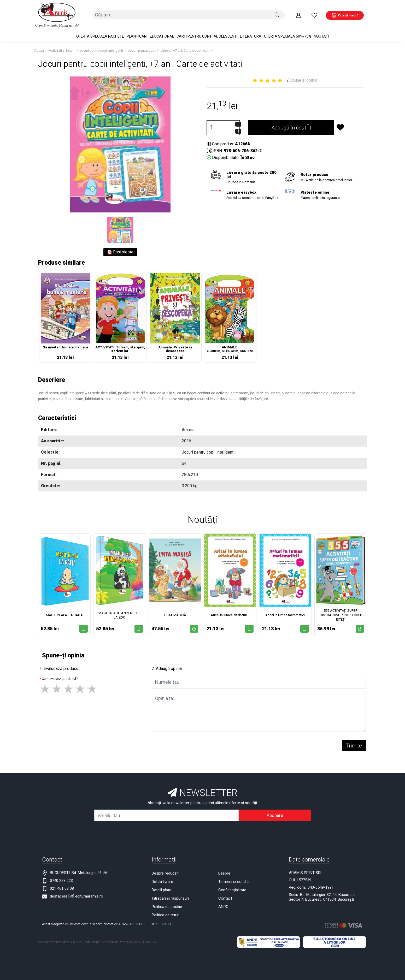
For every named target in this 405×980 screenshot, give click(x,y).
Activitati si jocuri (62, 46)
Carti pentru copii (194, 31)
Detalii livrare (162, 876)
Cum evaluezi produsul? (60, 673)
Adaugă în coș (291, 123)
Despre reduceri (165, 868)
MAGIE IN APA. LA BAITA (64, 610)
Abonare (275, 810)
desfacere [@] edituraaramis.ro (77, 891)
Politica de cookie (167, 901)
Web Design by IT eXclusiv (139, 937)
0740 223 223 (61, 875)
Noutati (321, 31)
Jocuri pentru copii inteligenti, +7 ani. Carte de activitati (169, 46)
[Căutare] (277, 13)
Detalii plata (162, 885)
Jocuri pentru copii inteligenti (101, 46)
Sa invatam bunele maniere (66, 342)
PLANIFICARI (137, 31)
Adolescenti (225, 31)
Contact (225, 893)
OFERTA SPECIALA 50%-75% (288, 31)
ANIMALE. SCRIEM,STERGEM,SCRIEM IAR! (230, 345)
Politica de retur (165, 910)
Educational (162, 31)
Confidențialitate (232, 885)
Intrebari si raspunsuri (170, 893)
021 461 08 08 (62, 883)
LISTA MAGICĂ (175, 610)
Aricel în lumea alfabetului (230, 610)
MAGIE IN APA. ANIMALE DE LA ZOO (119, 610)
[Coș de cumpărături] (345, 13)
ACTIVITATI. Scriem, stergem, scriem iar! (120, 344)
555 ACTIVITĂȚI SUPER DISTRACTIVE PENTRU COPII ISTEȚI (341, 610)
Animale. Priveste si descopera (175, 344)
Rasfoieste (120, 247)
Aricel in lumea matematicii (285, 610)
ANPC (223, 901)
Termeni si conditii (234, 876)
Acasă (39, 46)
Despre (224, 868)
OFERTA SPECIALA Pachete (100, 31)
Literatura (251, 31)
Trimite (354, 740)
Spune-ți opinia (304, 75)
